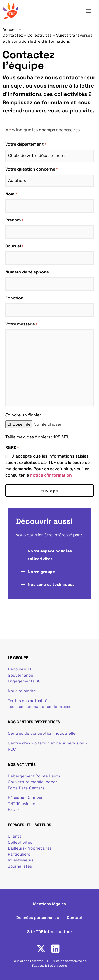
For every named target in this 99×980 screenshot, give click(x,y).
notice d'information (51, 475)
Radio (13, 809)
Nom (11, 194)
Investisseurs (21, 860)
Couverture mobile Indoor (32, 782)
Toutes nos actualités (29, 701)
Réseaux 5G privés (26, 797)
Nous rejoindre (22, 691)
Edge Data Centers (26, 788)
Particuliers (19, 854)
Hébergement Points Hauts (34, 776)
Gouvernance (21, 675)
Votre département (26, 144)
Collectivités (20, 842)
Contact (75, 918)
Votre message (21, 324)
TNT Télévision (22, 803)
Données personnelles (38, 918)
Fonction (14, 298)
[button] (91, 12)
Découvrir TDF (21, 669)
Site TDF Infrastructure (49, 932)
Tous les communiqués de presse (40, 706)
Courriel (14, 246)
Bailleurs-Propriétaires (30, 848)
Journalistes (20, 866)
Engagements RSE (25, 681)
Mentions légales (49, 904)
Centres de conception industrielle (42, 733)
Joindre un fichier (23, 415)
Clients (15, 836)
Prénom (14, 220)
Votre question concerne (32, 169)
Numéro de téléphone (27, 272)
